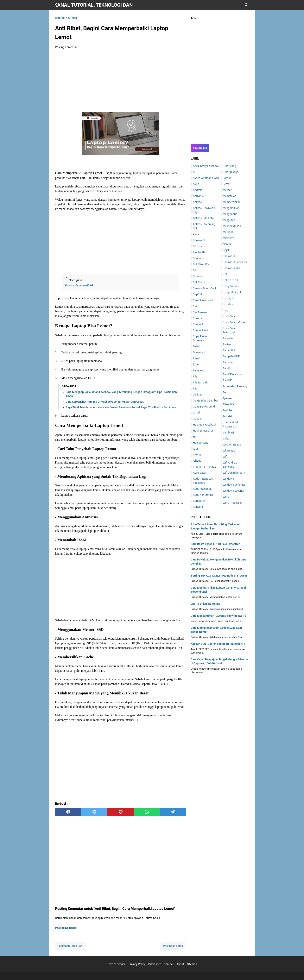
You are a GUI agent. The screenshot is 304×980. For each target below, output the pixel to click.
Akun (196, 184)
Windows (228, 479)
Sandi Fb (228, 380)
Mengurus (229, 220)
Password (229, 256)
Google (197, 419)
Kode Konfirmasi (203, 495)
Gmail (196, 413)
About (180, 964)
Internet (198, 455)
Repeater (228, 338)
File (195, 376)
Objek (226, 250)
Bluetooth (199, 252)
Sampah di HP (231, 356)
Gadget (197, 395)
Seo (225, 392)
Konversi (198, 507)
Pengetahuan (231, 286)
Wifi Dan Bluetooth (234, 473)
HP (195, 437)
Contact (169, 964)
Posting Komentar (66, 47)
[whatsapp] (147, 812)
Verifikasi (228, 433)
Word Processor (232, 503)
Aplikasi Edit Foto (203, 218)
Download (199, 352)
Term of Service (116, 964)
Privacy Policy (137, 964)
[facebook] (68, 812)
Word (226, 497)
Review (227, 344)
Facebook (199, 370)
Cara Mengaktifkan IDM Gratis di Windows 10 (218, 616)
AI (194, 172)
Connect (198, 324)
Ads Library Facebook (206, 166)
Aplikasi (198, 202)
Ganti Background (204, 407)
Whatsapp (229, 451)
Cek (195, 306)
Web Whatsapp (232, 445)
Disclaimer (155, 964)
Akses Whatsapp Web (206, 178)
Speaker (228, 398)
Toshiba (228, 410)
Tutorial (227, 416)
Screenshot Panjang (235, 386)
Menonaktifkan (232, 226)
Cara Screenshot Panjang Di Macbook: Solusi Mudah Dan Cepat (105, 402)
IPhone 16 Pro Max (204, 467)
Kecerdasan (200, 473)
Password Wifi (231, 268)
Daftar (197, 346)
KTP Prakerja (231, 172)
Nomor (227, 244)
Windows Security (233, 491)
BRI (195, 270)
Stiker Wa (228, 404)
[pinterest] (120, 812)
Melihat (227, 190)
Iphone (197, 461)
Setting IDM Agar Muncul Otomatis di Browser (219, 576)
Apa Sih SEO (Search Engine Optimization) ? (218, 644)
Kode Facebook (202, 489)
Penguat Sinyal (232, 292)
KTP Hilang (229, 166)
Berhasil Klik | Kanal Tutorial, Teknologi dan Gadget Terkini (94, 5)
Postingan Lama (173, 946)
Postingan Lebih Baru (70, 946)
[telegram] (173, 812)
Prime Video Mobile (234, 322)
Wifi (225, 457)
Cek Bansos (200, 312)
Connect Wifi (200, 330)
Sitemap (192, 964)
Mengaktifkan (231, 208)
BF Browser (200, 246)
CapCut (197, 294)
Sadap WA (229, 350)
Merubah (228, 232)
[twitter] (94, 812)
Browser (198, 276)
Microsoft (229, 238)
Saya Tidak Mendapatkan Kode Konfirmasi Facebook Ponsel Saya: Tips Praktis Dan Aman (121, 407)
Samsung (228, 362)
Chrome (198, 318)
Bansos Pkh (200, 240)
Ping (225, 310)
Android (198, 190)
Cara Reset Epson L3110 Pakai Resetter (215, 544)
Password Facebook (235, 262)
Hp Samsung (201, 443)
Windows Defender (234, 485)
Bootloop (198, 258)
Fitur (196, 389)
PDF (225, 274)
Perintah (228, 304)
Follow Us (200, 148)
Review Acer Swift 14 (79, 285)
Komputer (199, 501)
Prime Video (230, 316)
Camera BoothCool (204, 288)
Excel (196, 364)
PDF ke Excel (230, 280)
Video (226, 439)
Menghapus (230, 214)
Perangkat (229, 298)
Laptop (227, 178)
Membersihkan (232, 202)
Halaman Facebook (205, 425)
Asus (196, 234)
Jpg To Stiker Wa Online (206, 604)
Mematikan (230, 196)
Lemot (227, 184)
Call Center (199, 282)
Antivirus (198, 196)
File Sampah (200, 383)
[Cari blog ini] (247, 5)
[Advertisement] (120, 81)
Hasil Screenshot (203, 431)
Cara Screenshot (203, 300)
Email (196, 358)
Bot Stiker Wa (201, 264)
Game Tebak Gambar (206, 401)
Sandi (226, 368)
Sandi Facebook (232, 374)
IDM (195, 449)
